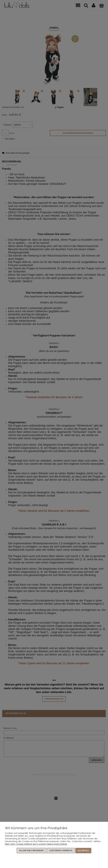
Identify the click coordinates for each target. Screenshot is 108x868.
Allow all (83, 851)
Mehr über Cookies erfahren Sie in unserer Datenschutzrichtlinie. (36, 844)
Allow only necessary (31, 851)
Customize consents (61, 851)
